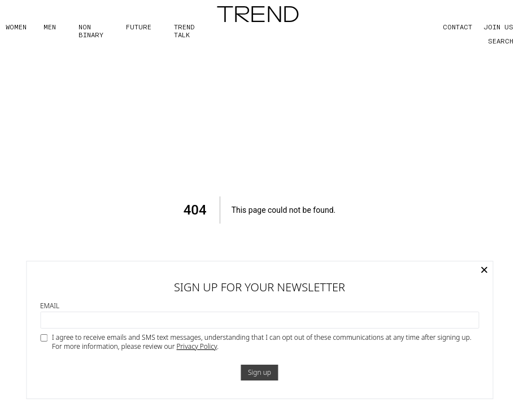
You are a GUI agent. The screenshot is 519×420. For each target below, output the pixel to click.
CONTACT (457, 27)
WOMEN (16, 27)
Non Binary (91, 30)
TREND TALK (184, 30)
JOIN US (498, 27)
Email (50, 306)
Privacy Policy (197, 346)
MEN (50, 27)
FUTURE (139, 27)
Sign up (259, 372)
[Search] (491, 41)
